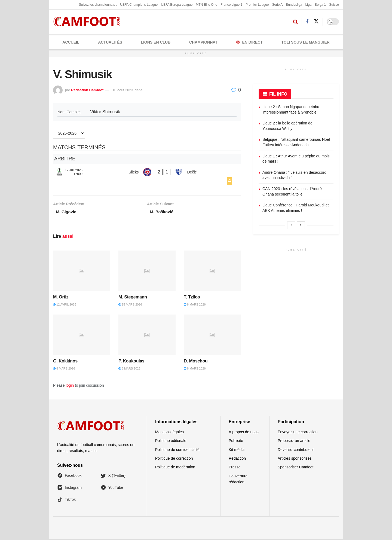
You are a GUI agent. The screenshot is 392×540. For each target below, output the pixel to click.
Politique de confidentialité (177, 450)
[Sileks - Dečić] (147, 176)
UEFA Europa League (177, 5)
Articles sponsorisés (295, 459)
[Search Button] (295, 22)
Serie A (277, 5)
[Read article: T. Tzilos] (212, 272)
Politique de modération (175, 468)
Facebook (69, 477)
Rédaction (237, 459)
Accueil (71, 42)
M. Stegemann (133, 298)
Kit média (237, 450)
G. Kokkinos (65, 362)
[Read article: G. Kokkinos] (82, 336)
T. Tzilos (192, 298)
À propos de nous (244, 433)
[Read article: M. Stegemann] (147, 272)
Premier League (257, 5)
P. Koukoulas (131, 362)
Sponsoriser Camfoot (296, 468)
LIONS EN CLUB (156, 42)
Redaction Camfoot (87, 90)
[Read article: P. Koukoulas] (147, 336)
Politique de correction (174, 459)
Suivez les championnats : (98, 5)
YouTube (112, 489)
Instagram (69, 489)
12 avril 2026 (65, 306)
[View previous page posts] (291, 225)
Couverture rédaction (238, 480)
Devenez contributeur (296, 450)
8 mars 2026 (195, 306)
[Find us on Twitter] (316, 22)
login (70, 386)
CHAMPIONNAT (203, 42)
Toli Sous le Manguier (306, 42)
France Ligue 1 (231, 5)
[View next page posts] (301, 225)
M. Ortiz (61, 298)
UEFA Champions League (139, 5)
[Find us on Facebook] (307, 22)
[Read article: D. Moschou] (212, 336)
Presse (235, 468)
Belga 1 (320, 5)
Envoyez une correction (298, 433)
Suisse (334, 5)
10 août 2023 (123, 90)
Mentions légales (169, 433)
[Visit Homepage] (88, 22)
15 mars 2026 (130, 306)
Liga (309, 5)
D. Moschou (196, 362)
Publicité (236, 442)
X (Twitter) (113, 477)
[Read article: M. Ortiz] (82, 272)
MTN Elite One (206, 5)
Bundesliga (294, 5)
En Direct (249, 42)
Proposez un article (294, 442)
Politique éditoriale (171, 442)
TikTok (66, 501)
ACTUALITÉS (110, 42)
